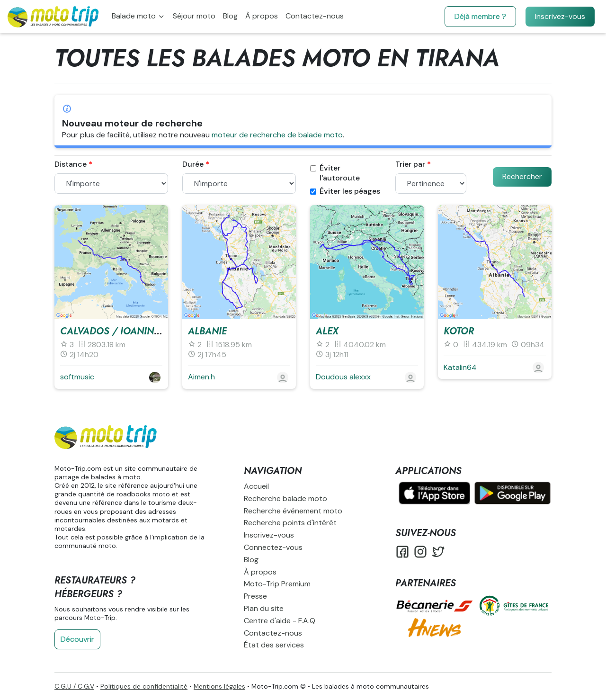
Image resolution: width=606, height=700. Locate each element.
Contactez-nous (315, 16)
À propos (262, 16)
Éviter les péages (345, 191)
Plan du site (264, 608)
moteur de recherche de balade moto (277, 135)
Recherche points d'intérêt (290, 523)
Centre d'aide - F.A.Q (280, 621)
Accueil (256, 486)
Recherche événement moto (293, 511)
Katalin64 (460, 367)
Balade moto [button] (135, 16)
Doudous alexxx (343, 377)
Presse (255, 596)
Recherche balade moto (285, 498)
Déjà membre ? (480, 16)
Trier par (410, 164)
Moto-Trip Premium (277, 584)
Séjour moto (194, 16)
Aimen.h (201, 377)
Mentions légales (219, 686)
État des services (274, 645)
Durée (193, 164)
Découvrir (77, 639)
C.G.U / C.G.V (74, 686)
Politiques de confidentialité (144, 686)
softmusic (77, 377)
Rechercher (522, 176)
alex (327, 331)
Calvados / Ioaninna (114, 331)
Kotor (459, 331)
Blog (230, 16)
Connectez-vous (273, 547)
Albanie (207, 331)
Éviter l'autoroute (335, 173)
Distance (71, 164)
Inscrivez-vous (560, 16)
